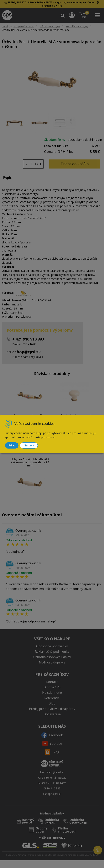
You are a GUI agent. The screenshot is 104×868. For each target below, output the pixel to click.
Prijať (12, 445)
